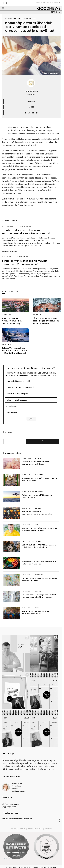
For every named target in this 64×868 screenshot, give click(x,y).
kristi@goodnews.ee (18, 795)
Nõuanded (39, 475)
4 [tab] (11, 862)
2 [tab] (7, 862)
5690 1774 (16, 792)
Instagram (46, 3)
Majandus (16, 18)
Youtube (54, 3)
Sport (37, 608)
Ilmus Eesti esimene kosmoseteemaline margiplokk (37, 513)
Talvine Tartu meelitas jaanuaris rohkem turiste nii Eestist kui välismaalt (15, 350)
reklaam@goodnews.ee (22, 822)
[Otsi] (43, 441)
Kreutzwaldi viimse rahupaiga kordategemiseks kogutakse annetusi (26, 232)
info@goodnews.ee (10, 808)
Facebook (37, 3)
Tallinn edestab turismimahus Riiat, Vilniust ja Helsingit (12, 321)
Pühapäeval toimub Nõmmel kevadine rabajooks (36, 613)
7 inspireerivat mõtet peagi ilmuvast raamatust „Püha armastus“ (24, 262)
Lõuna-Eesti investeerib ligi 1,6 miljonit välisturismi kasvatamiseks (46, 321)
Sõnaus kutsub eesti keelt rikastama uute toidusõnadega (39, 563)
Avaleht (14, 832)
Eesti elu (38, 458)
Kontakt (48, 832)
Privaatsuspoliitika (10, 816)
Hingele (10, 257)
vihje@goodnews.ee (45, 773)
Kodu (7, 18)
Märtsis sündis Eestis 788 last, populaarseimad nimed (35, 463)
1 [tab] (5, 862)
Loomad (38, 541)
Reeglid (22, 832)
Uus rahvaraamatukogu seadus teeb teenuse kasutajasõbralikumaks (39, 596)
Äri (11, 18)
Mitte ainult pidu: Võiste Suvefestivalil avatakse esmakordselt (39, 529)
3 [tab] (9, 862)
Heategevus (11, 226)
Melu (37, 525)
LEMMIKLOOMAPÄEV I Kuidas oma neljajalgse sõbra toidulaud (39, 546)
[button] (2, 6)
